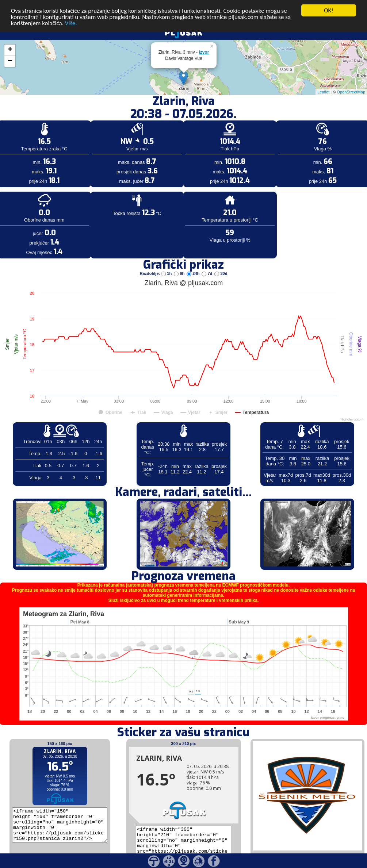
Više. (71, 13)
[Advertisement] (56, 120)
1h (167, 263)
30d (221, 263)
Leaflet (323, 82)
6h (180, 263)
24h (194, 263)
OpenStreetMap (351, 82)
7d (207, 263)
